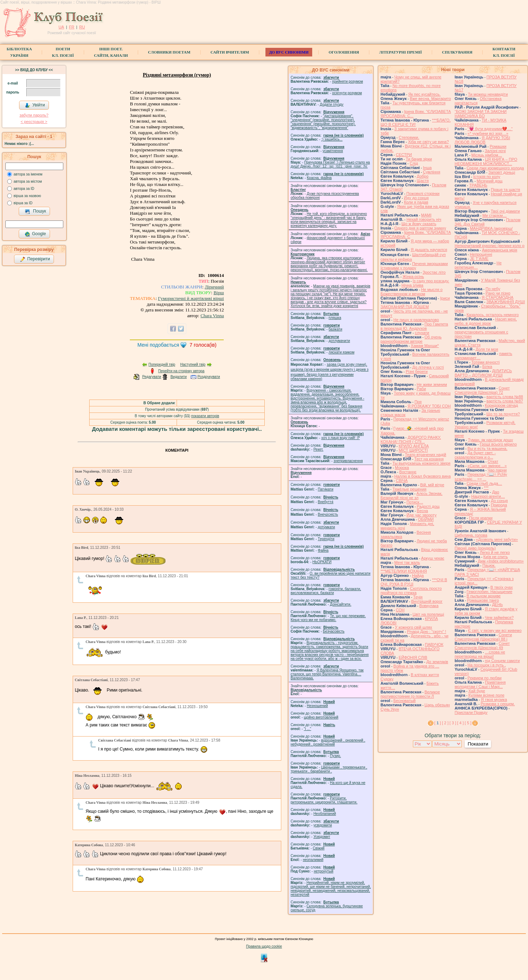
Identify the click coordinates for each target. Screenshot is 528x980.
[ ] (438, 723)
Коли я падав (416, 202)
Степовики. (409, 137)
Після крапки (481, 518)
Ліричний (214, 287)
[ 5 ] (468, 723)
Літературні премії (400, 52)
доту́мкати (327, 527)
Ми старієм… (495, 215)
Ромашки (498, 146)
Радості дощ (428, 506)
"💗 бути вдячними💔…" (490, 129)
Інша (427, 168)
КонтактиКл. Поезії (504, 52)
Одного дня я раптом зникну (420, 228)
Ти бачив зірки (419, 159)
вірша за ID (23, 203)
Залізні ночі (495, 151)
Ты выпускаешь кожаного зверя (421, 463)
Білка (487, 366)
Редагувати (151, 377)
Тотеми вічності (486, 362)
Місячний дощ (490, 181)
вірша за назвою (27, 196)
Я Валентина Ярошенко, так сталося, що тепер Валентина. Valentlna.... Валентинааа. (327, 674)
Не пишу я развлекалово (416, 320)
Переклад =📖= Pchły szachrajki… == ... (481, 477)
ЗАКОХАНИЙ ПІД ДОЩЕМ (405, 307)
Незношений (317, 706)
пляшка (335, 318)
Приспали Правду (471, 712)
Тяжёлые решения (409, 489)
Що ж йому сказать (419, 224)
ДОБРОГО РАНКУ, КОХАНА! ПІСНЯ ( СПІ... (411, 439)
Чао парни (497, 470)
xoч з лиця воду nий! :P (340, 438)
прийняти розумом (347, 81)
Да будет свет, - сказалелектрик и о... (475, 455)
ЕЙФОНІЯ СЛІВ (413, 657)
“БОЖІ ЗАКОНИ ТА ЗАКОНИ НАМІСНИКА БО (481, 114)
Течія (418, 597)
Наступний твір (193, 364)
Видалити (179, 377)
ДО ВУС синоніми (289, 52)
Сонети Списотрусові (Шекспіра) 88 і (483, 637)
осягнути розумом (347, 93)
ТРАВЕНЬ (478, 185)
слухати (422, 333)
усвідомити (322, 825)
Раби (422, 389)
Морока (402, 468)
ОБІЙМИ (426, 519)
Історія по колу (487, 177)
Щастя (423, 181)
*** (486, 488)
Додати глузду (332, 104)
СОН (400, 610)
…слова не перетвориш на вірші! (480, 654)
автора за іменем (28, 174)
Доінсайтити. (340, 604)
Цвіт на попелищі (428, 614)
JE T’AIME (479, 259)
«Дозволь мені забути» (497, 539)
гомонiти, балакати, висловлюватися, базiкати (326, 591)
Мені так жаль (407, 562)
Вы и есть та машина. (488, 448)
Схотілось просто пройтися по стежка (411, 591)
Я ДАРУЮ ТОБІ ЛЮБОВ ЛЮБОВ (482, 140)
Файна (323, 550)
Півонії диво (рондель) (475, 548)
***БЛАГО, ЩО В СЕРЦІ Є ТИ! (416, 122)
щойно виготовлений (321, 717)
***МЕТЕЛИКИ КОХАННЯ (404, 571)
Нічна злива (412, 285)
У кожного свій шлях (413, 627)
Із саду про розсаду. (431, 281)
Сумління (432, 172)
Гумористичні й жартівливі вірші (191, 298)
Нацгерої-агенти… (488, 496)
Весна (422, 511)
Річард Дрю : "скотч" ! (426, 632)
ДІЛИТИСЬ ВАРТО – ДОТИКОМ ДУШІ (483, 373)
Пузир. (335, 756)
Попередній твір (162, 364)
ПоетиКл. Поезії (63, 52)
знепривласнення (348, 461)
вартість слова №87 (505, 401)
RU (82, 27)
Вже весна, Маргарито (430, 99)
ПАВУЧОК (434, 644)
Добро (423, 176)
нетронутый (323, 871)
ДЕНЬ (497, 605)
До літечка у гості (428, 367)
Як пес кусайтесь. (424, 94)
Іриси (445, 298)
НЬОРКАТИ (322, 562)
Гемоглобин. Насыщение (489, 592)
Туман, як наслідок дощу (490, 440)
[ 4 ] (460, 723)
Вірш (219, 293)
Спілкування (457, 52)
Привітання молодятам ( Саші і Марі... (480, 684)
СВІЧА (402, 480)
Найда (418, 575)
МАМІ (426, 215)
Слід (414, 163)
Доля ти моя (487, 349)
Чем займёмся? (499, 617)
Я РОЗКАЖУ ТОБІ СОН (429, 406)
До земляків (437, 662)
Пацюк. (489, 565)
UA (61, 27)
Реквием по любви (485, 678)
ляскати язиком (342, 352)
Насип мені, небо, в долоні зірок (486, 321)
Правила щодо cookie (264, 946)
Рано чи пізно (498, 293)
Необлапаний (325, 814)
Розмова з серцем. (498, 704)
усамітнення (333, 151)
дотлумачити (339, 341)
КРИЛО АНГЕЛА (414, 446)
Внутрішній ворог (427, 601)
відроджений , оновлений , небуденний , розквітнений (328, 742)
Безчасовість (334, 631)
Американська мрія (500, 250)
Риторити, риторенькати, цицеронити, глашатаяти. (324, 800)
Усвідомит (322, 837)
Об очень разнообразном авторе (411, 339)
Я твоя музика (494, 699)
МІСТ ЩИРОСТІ (413, 450)
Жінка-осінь (413, 277)
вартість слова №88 (505, 397)
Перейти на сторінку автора (181, 371)
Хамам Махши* (425, 346)
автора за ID (24, 189)
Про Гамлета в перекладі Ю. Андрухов (414, 326)
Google (35, 234)
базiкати (336, 329)
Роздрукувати (209, 377)
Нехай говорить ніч (424, 219)
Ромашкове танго (483, 600)
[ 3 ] (453, 723)
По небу (493, 289)
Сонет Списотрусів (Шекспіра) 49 (482, 646)
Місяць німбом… (487, 155)
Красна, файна (319, 178)
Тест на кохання (429, 459)
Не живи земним (432, 384)
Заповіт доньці (502, 172)
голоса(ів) (203, 345)
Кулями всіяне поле (486, 695)
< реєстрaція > (34, 122)
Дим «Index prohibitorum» (501, 561)
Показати (478, 744)
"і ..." (308, 729)
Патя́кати (326, 489)
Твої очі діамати (506, 211)
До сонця (499, 501)
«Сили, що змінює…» (487, 466)
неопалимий (313, 860)
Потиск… (415, 502)
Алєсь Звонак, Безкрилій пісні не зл (411, 496)
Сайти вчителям (230, 52)
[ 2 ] (445, 723)
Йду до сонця (416, 198)
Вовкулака (429, 606)
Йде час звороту (421, 515)
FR (72, 27)
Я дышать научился (429, 250)
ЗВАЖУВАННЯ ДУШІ (506, 302)
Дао (496, 492)
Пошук (35, 211)
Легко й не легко (495, 552)
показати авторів (205, 416)
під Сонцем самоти (502, 661)
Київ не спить (496, 557)
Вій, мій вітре (432, 485)
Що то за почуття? (503, 414)
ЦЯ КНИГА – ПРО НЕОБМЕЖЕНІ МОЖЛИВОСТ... (486, 161)
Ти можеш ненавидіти (488, 94)
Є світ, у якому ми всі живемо (495, 630)
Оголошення (344, 52)
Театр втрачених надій (426, 455)
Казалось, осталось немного (493, 315)
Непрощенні (481, 254)
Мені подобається (158, 345)
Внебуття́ (326, 502)
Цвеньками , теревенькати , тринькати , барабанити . (329, 769)
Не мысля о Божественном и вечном (411, 292)
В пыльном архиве (484, 596)
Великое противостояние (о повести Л (410, 694)
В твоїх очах (502, 587)
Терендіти (326, 539)
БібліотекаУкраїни (19, 52)
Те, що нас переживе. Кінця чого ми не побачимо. (328, 618)
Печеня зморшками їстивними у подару (414, 266)
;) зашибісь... (332, 139)
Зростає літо (434, 272)
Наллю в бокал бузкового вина (422, 476)
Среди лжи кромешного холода (495, 168)
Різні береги (417, 372)
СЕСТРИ (404, 155)
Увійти (35, 105)
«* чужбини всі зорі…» (488, 133)
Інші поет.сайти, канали (111, 52)
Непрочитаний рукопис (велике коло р (490, 246)
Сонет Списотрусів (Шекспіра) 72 (482, 390)
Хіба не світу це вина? (428, 142)
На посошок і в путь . (487, 665)
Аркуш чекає (433, 558)
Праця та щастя (506, 190)
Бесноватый (405, 701)
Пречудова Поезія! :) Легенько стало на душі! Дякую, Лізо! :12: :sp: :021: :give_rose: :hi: (330, 164)
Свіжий (319, 848)
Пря (418, 402)
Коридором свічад (501, 405)
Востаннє (408, 472)
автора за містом (28, 181)
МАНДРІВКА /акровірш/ (491, 228)
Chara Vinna (212, 316)
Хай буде (477, 691)
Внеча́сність (328, 514)
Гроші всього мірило (498, 444)
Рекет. (318, 449)
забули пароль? (34, 115)
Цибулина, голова (471, 535)
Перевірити (35, 259)
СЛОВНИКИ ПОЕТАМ (169, 52)
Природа (499, 505)
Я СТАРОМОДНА (497, 297)
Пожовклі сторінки (423, 193)
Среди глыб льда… (484, 483)
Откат (493, 461)
